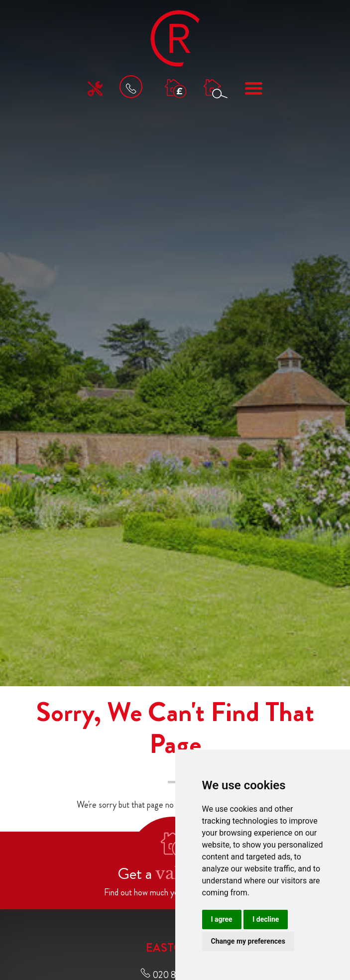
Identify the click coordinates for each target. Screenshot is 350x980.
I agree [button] (222, 919)
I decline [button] (266, 919)
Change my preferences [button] (248, 941)
